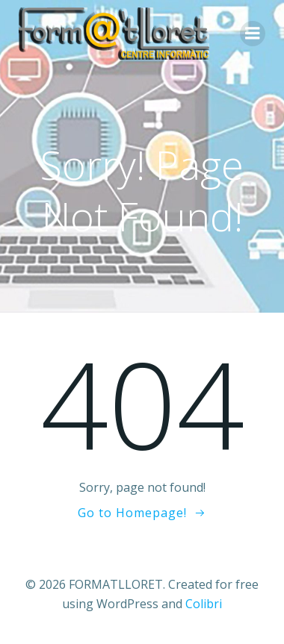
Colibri (204, 604)
